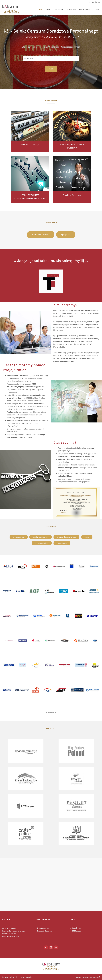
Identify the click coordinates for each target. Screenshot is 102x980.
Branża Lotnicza (19, 537)
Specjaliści (66, 235)
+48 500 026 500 (11, 934)
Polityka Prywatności (25, 977)
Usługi (48, 9)
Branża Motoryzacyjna (41, 537)
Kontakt (97, 9)
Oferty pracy (58, 9)
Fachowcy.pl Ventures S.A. (91, 977)
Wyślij (51, 69)
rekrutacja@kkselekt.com (45, 931)
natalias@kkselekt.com (11, 937)
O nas (40, 9)
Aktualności (71, 9)
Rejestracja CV (85, 9)
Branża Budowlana (42, 543)
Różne (87, 537)
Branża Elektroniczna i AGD (66, 537)
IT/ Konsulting (62, 543)
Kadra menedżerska (41, 235)
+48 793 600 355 (44, 928)
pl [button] (89, 2)
